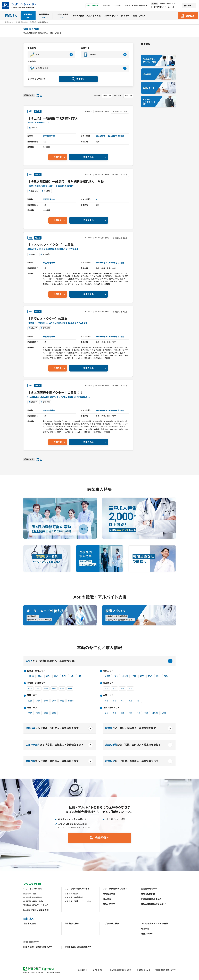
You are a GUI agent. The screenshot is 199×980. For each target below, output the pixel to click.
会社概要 (81, 970)
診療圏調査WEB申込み (151, 899)
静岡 (115, 688)
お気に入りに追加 (121, 111)
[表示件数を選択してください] (128, 96)
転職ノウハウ (139, 16)
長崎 (122, 713)
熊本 (130, 713)
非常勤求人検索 (72, 924)
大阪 (46, 701)
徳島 (30, 713)
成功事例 (125, 16)
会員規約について (143, 970)
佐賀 (115, 713)
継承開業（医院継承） (74, 898)
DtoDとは (106, 6)
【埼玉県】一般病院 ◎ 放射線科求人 (53, 118)
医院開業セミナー (149, 889)
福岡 (107, 713)
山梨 (62, 688)
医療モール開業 (71, 894)
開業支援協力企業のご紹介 (153, 904)
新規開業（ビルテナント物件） (37, 905)
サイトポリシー (98, 970)
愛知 (122, 688)
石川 (46, 688)
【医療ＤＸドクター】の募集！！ (51, 319)
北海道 (31, 676)
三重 (130, 688)
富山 (38, 688)
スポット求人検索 (111, 924)
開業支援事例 (109, 894)
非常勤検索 (44, 16)
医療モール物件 (30, 894)
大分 (138, 713)
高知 (54, 713)
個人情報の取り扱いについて (121, 970)
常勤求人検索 (30, 924)
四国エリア (32, 708)
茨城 (150, 676)
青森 (40, 676)
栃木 (158, 676)
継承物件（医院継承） (33, 898)
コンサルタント (111, 16)
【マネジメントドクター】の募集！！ (54, 245)
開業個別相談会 (148, 894)
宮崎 (146, 713)
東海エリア (108, 683)
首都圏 (107, 676)
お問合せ (117, 6)
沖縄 (164, 713)
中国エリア (108, 695)
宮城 (56, 676)
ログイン (190, 6)
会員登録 (190, 16)
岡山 (122, 701)
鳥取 (107, 701)
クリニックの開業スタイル (77, 889)
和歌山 (71, 701)
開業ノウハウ (109, 904)
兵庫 (54, 701)
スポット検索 (62, 16)
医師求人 (11, 16)
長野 (70, 688)
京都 (38, 701)
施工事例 (107, 899)
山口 (138, 701)
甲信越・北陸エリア (36, 683)
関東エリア (108, 671)
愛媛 (46, 713)
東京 (116, 676)
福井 (54, 688)
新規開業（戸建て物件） (34, 901)
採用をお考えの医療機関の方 (136, 6)
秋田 (64, 676)
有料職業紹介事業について (166, 970)
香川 (38, 713)
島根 (115, 701)
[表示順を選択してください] (107, 96)
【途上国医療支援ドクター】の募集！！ (55, 393)
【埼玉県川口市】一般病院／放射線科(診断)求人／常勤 (66, 182)
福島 (80, 676)
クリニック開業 (92, 6)
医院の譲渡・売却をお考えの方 (38, 947)
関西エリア (32, 695)
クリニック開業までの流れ (115, 889)
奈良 (62, 701)
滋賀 (30, 701)
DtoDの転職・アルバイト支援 (87, 16)
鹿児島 (155, 713)
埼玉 (142, 676)
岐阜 (107, 688)
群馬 (166, 676)
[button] (51, 55)
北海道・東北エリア (36, 671)
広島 (130, 701)
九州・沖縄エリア (111, 708)
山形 (72, 676)
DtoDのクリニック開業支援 (36, 910)
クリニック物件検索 (33, 889)
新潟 (30, 688)
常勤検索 (28, 16)
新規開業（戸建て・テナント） (78, 901)
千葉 (134, 676)
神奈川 (125, 676)
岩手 (48, 676)
